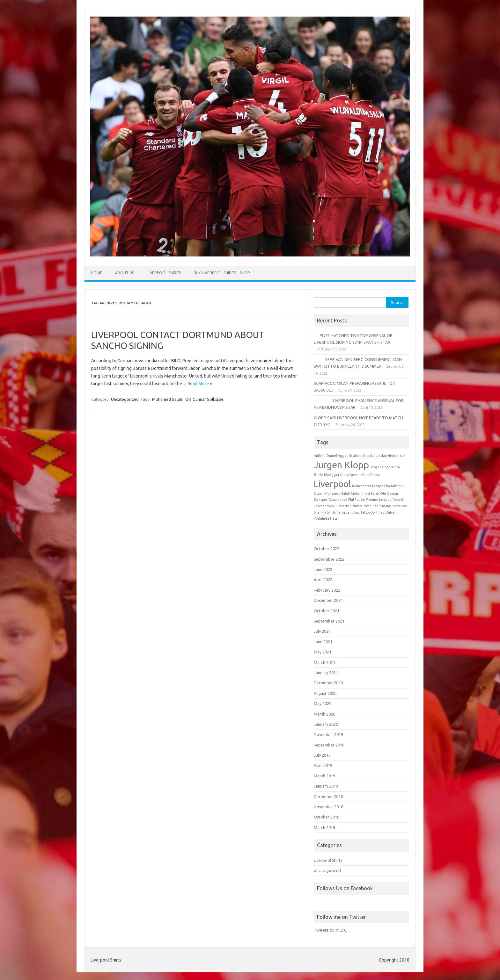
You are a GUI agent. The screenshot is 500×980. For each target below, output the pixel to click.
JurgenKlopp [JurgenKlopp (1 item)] (380, 467)
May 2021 (323, 652)
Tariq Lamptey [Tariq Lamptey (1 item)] (348, 512)
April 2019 (323, 765)
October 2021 (327, 611)
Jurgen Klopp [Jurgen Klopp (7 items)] (341, 465)
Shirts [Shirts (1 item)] (331, 512)
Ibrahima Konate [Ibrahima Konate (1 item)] (362, 456)
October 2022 (327, 549)
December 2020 (328, 683)
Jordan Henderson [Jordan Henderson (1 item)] (390, 456)
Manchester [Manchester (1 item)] (362, 486)
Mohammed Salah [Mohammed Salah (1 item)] (365, 494)
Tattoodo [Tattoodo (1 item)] (368, 512)
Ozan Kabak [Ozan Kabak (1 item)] (338, 500)
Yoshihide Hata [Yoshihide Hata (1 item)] (326, 518)
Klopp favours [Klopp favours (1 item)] (351, 475)
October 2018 (327, 817)
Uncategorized (125, 399)
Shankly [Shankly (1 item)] (320, 512)
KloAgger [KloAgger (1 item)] (332, 475)
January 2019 (326, 786)
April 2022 (323, 580)
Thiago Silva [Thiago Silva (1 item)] (385, 512)
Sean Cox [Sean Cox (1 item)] (399, 506)
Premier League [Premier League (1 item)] (379, 500)
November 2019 (328, 734)
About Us (125, 273)
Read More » (200, 384)
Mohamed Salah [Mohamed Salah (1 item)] (337, 494)
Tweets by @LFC (330, 930)
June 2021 (323, 642)
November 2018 (328, 807)
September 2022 (329, 559)
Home (97, 273)
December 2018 (328, 796)
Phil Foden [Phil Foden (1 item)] (357, 500)
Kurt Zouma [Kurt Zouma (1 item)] (371, 475)
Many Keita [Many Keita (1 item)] (381, 486)
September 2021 (329, 621)
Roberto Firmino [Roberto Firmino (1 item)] (349, 506)
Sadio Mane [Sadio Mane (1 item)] (382, 506)
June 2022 (323, 569)
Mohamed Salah (167, 399)
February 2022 (327, 590)
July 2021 (322, 631)
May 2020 (323, 703)
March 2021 (324, 662)
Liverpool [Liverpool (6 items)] (332, 484)
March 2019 (324, 776)
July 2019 (322, 755)
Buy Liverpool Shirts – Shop (222, 273)
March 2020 (324, 714)
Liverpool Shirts (164, 273)
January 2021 (326, 673)
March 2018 (324, 827)
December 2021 (328, 600)
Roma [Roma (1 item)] (367, 506)
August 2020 (325, 693)
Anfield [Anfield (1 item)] (320, 456)
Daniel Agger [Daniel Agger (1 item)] (337, 456)
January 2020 (326, 724)
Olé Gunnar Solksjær (204, 399)
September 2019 (329, 745)
